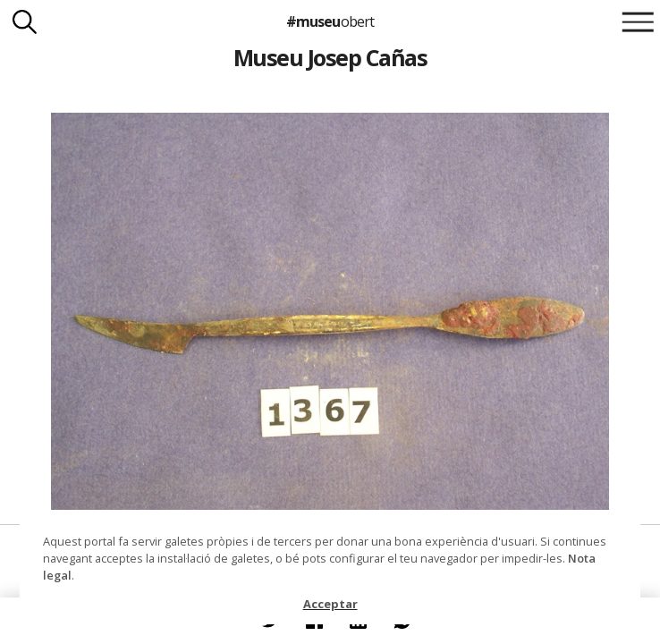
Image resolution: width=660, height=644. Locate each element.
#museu (330, 21)
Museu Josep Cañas (330, 57)
